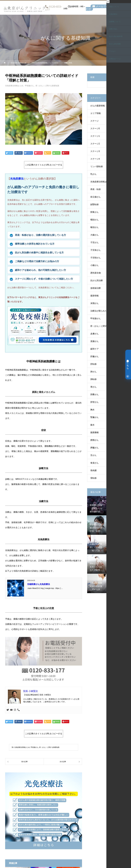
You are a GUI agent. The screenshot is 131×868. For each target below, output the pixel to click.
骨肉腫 (93, 470)
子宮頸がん (96, 258)
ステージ (95, 121)
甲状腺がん (29, 86)
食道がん (95, 463)
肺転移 (93, 379)
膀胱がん (95, 440)
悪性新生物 (96, 273)
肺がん (93, 372)
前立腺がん (96, 197)
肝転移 (93, 364)
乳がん (93, 174)
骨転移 (93, 478)
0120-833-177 (54, 8)
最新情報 (95, 296)
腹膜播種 (95, 432)
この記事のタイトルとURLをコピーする (44, 165)
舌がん (93, 455)
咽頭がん (95, 220)
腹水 (92, 425)
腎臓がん (95, 417)
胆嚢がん (95, 394)
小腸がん (95, 265)
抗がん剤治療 (97, 280)
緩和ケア (95, 349)
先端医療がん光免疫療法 (39, 584)
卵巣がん (95, 212)
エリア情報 (96, 113)
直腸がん (95, 341)
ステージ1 (95, 136)
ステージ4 (95, 159)
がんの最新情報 (98, 106)
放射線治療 (96, 288)
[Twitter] (8, 710)
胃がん (93, 387)
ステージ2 (95, 144)
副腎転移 (95, 204)
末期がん (95, 303)
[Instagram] (15, 710)
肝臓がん (95, 356)
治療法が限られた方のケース (104, 311)
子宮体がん (96, 250)
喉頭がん (95, 227)
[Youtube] (11, 710)
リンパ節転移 (97, 166)
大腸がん (95, 235)
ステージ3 (95, 151)
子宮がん (95, 242)
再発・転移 (96, 189)
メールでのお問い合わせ (102, 8)
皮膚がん (95, 334)
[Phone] (19, 710)
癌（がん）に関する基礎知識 (47, 86)
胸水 (92, 410)
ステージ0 (95, 128)
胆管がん (95, 402)
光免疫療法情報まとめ (14, 86)
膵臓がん (95, 448)
